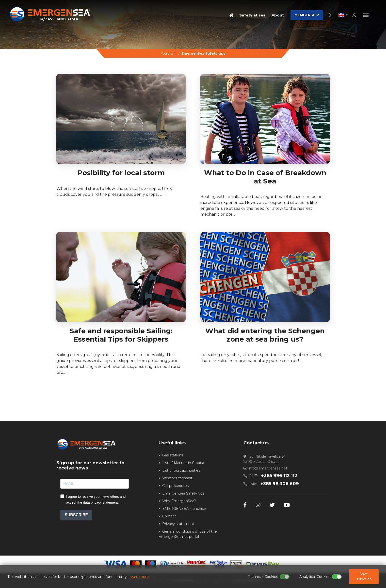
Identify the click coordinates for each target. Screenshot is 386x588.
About (278, 15)
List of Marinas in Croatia (183, 463)
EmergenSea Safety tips (203, 53)
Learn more (139, 577)
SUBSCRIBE (76, 515)
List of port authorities (181, 470)
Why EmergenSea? (179, 501)
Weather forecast (177, 478)
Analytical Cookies (315, 577)
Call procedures (175, 486)
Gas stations (173, 455)
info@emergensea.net (268, 468)
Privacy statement (178, 524)
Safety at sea (252, 15)
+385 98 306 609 (280, 484)
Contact (169, 516)
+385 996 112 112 (279, 476)
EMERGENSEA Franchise (184, 509)
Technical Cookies (263, 577)
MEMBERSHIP (307, 15)
